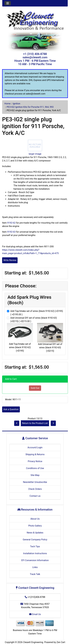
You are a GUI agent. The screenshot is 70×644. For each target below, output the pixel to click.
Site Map (35, 475)
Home (7, 104)
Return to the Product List (35, 423)
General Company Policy (35, 540)
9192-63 (11, 232)
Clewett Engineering (33, 642)
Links (35, 567)
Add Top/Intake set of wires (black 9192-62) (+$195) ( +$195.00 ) (37, 313)
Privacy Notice (35, 461)
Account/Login (35, 447)
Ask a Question (11, 409)
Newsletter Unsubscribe (35, 482)
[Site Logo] (35, 21)
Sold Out (35, 388)
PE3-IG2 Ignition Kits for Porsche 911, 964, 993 (30, 107)
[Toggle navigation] (8, 3)
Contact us (35, 496)
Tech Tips (35, 546)
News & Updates (35, 533)
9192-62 (11, 223)
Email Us (35, 614)
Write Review (10, 260)
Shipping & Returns (35, 454)
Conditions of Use (35, 468)
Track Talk (35, 574)
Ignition (17, 104)
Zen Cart (61, 642)
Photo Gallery (35, 526)
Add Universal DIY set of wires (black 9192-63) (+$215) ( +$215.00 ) (34, 320)
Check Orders (35, 489)
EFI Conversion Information (35, 560)
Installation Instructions (35, 553)
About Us (35, 519)
